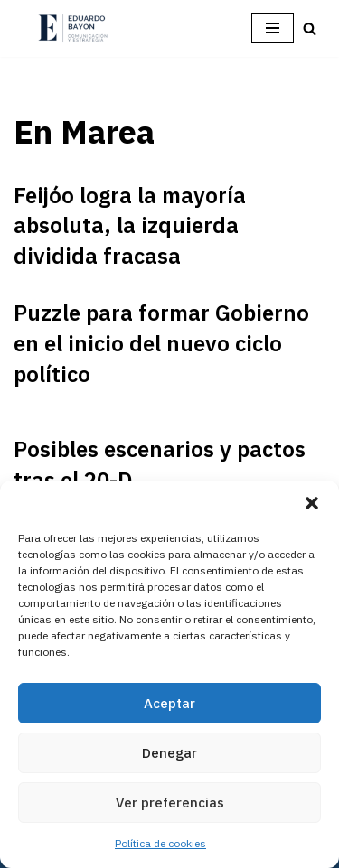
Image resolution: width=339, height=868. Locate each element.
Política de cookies (160, 843)
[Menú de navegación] (273, 28)
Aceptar (169, 703)
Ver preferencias (170, 803)
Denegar (169, 753)
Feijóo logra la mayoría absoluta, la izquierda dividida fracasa (130, 225)
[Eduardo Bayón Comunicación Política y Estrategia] (72, 28)
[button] (312, 503)
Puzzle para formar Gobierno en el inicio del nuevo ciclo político (161, 343)
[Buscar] (310, 28)
